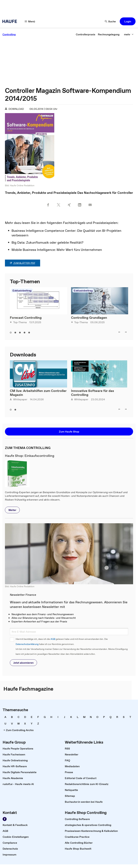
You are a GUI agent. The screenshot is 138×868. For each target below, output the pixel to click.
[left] (119, 332)
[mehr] (129, 34)
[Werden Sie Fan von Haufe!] (5, 819)
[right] (126, 332)
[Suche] (110, 21)
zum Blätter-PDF (23, 263)
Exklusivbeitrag (22, 290)
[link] (9, 34)
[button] (128, 21)
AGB (53, 639)
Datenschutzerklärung (27, 644)
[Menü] (30, 21)
